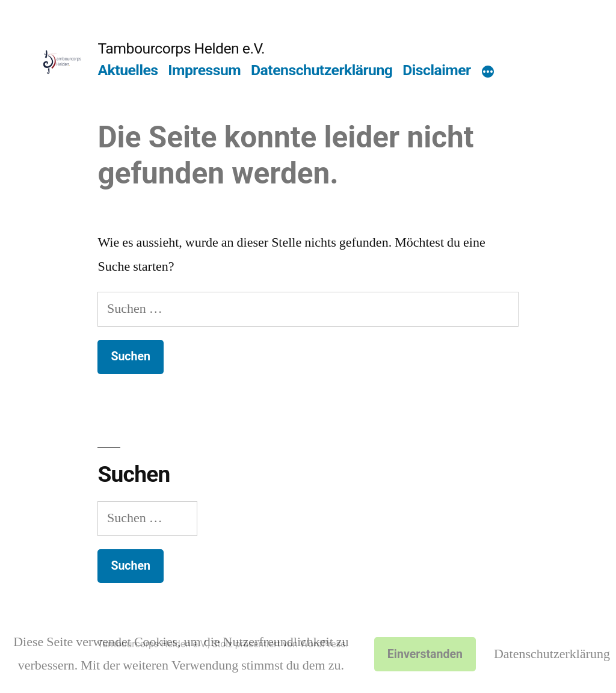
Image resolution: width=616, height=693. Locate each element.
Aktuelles (128, 70)
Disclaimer (437, 70)
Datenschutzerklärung (322, 70)
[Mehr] (488, 73)
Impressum (204, 70)
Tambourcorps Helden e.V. (181, 48)
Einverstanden (425, 654)
